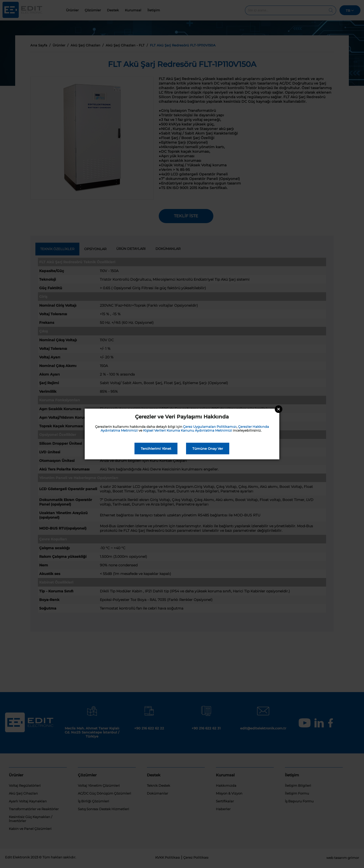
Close (279, 409)
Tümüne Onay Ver (208, 449)
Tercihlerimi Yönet (156, 449)
